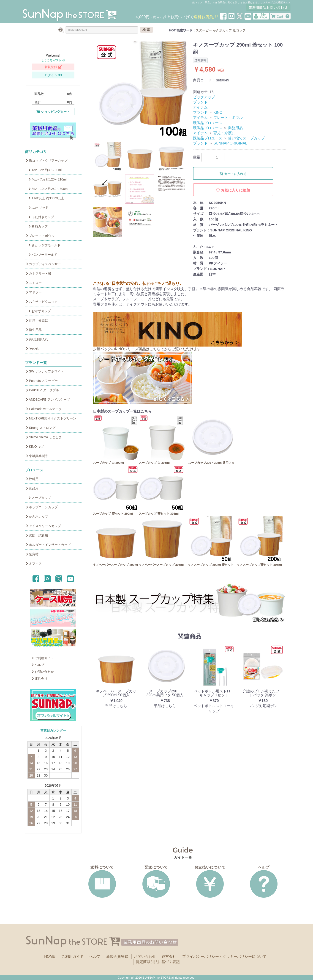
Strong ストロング (41, 428)
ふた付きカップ (40, 217)
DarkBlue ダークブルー (44, 390)
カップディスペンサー (44, 264)
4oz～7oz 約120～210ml (46, 179)
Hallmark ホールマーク (44, 409)
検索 (147, 30)
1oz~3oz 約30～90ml (44, 170)
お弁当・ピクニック (42, 302)
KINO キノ (35, 447)
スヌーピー (204, 30)
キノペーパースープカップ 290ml (115, 565)
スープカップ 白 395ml (154, 463)
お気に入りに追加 (233, 190)
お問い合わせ (43, 672)
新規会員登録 (117, 956)
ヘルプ (38, 665)
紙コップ (239, 30)
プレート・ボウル (40, 236)
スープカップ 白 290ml (108, 463)
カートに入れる (233, 174)
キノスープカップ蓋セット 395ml (259, 565)
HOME (50, 956)
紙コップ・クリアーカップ (47, 161)
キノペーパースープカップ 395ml (161, 565)
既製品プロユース (208, 123)
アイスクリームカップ (44, 526)
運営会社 (40, 679)
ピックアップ (204, 97)
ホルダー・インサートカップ (48, 545)
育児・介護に (37, 320)
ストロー (34, 283)
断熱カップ (37, 226)
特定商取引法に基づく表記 (158, 962)
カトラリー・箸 (39, 273)
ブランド (200, 102)
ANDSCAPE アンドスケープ (48, 400)
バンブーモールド (42, 255)
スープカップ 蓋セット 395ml (159, 514)
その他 (32, 349)
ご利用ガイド (43, 658)
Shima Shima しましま (44, 437)
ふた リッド (37, 208)
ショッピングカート (53, 112)
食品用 (32, 488)
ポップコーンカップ (42, 507)
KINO (218, 112)
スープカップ (39, 498)
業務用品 (235, 128)
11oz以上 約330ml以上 (45, 198)
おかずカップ (39, 311)
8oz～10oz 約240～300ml (47, 189)
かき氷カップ (222, 30)
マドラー (34, 292)
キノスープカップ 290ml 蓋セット (211, 565)
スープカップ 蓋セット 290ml (113, 514)
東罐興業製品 (37, 456)
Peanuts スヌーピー (42, 381)
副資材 (32, 554)
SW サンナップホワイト (45, 371)
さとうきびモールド (43, 245)
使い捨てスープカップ (246, 138)
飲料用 (32, 479)
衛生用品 (34, 330)
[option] (141, 90)
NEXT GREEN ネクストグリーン (51, 418)
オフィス (34, 564)
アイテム (200, 107)
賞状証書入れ (37, 339)
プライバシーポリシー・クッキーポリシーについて (224, 956)
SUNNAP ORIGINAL (230, 143)
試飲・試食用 (37, 535)
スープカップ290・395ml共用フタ (211, 463)
